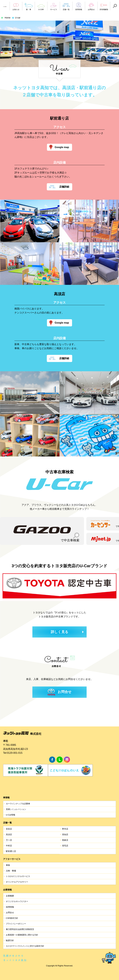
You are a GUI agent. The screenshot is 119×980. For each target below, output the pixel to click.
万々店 (9, 840)
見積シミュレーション (16, 809)
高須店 (9, 834)
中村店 (9, 846)
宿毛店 (65, 846)
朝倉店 (65, 840)
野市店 (65, 829)
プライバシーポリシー (16, 924)
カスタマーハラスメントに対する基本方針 (25, 946)
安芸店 (9, 829)
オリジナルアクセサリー (17, 882)
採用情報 (10, 907)
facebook (52, 760)
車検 (8, 865)
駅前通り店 (11, 851)
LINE (59, 760)
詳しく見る (60, 632)
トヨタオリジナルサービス (18, 876)
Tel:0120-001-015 (13, 753)
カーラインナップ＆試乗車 (18, 804)
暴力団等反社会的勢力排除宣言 (20, 929)
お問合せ (65, 692)
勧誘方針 (10, 940)
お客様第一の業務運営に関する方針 (22, 935)
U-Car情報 (11, 815)
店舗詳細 (64, 187)
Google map (62, 147)
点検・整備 (11, 871)
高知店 (65, 834)
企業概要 (10, 896)
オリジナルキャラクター (17, 901)
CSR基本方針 (12, 918)
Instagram (67, 760)
